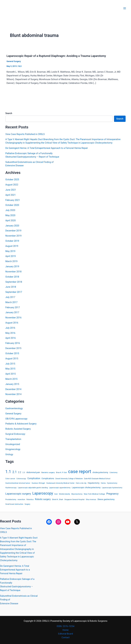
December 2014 (13, 389)
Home (65, 630)
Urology (9, 454)
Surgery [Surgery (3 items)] (27, 504)
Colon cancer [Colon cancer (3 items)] (10, 479)
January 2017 (12, 312)
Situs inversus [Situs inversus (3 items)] (91, 499)
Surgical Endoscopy (15, 434)
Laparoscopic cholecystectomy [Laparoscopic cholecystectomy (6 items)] (86, 487)
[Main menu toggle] (125, 8)
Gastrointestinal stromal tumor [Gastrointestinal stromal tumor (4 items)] (18, 483)
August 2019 (12, 246)
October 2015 (12, 353)
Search (9, 113)
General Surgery (14, 61)
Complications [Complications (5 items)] (48, 478)
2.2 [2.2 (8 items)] (20, 472)
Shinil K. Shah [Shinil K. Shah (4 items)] (57, 499)
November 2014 (13, 394)
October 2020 (12, 205)
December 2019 (13, 231)
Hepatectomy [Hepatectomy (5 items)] (94, 483)
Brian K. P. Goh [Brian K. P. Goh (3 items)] (61, 473)
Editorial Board (66, 634)
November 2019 (13, 236)
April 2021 (11, 195)
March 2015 (12, 379)
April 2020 (11, 220)
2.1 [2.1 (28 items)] (15, 472)
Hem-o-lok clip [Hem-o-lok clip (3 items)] (81, 483)
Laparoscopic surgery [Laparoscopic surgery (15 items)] (18, 494)
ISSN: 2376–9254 (65, 626)
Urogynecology (13, 449)
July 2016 (10, 328)
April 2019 (11, 256)
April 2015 (11, 374)
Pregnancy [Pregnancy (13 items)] (112, 494)
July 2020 (10, 210)
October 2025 (12, 180)
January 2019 (12, 266)
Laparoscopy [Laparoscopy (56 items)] (43, 493)
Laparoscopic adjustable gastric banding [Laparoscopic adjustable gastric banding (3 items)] (33, 488)
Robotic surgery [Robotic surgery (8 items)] (43, 499)
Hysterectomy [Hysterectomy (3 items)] (112, 483)
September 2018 (14, 282)
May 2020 (10, 215)
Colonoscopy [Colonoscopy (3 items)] (21, 479)
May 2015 (10, 369)
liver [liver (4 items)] (56, 494)
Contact (66, 637)
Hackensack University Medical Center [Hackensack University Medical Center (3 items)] (60, 483)
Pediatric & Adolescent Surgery (21, 424)
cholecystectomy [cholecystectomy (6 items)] (100, 472)
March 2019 (12, 261)
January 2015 (12, 384)
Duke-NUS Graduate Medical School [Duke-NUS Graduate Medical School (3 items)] (97, 479)
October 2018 (12, 277)
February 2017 (13, 307)
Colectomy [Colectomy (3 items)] (113, 473)
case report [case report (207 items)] (80, 472)
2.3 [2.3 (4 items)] (24, 472)
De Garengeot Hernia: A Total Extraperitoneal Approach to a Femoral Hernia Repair (47, 148)
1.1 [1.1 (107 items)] (8, 472)
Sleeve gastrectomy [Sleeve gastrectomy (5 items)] (106, 499)
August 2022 (12, 185)
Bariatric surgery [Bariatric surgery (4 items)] (48, 472)
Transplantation (13, 439)
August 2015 (12, 359)
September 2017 (14, 292)
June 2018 (11, 287)
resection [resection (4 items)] (21, 499)
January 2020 (12, 226)
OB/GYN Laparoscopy (16, 419)
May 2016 (10, 333)
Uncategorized (13, 444)
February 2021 (13, 200)
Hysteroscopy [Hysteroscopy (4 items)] (11, 488)
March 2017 (12, 302)
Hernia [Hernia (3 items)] (103, 483)
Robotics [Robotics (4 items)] (30, 499)
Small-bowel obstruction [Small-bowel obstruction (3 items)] (14, 504)
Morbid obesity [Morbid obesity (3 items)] (65, 494)
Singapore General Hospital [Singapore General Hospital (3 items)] (74, 499)
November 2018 (13, 272)
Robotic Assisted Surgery (18, 429)
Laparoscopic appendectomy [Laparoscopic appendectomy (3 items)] (60, 488)
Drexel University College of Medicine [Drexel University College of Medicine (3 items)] (69, 479)
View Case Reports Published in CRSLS (25, 134)
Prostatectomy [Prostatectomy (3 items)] (11, 499)
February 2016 (13, 343)
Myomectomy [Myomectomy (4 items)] (77, 494)
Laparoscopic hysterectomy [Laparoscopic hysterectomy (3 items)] (112, 488)
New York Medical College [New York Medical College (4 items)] (94, 494)
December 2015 (13, 348)
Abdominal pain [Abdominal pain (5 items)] (33, 472)
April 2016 (11, 338)
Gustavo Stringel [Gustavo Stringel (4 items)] (38, 483)
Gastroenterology (14, 408)
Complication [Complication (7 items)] (34, 478)
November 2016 (13, 318)
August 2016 (12, 323)
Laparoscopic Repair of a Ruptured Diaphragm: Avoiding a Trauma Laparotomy (56, 56)
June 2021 (11, 190)
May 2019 (10, 251)
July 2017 (10, 297)
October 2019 (12, 241)
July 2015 (10, 364)
